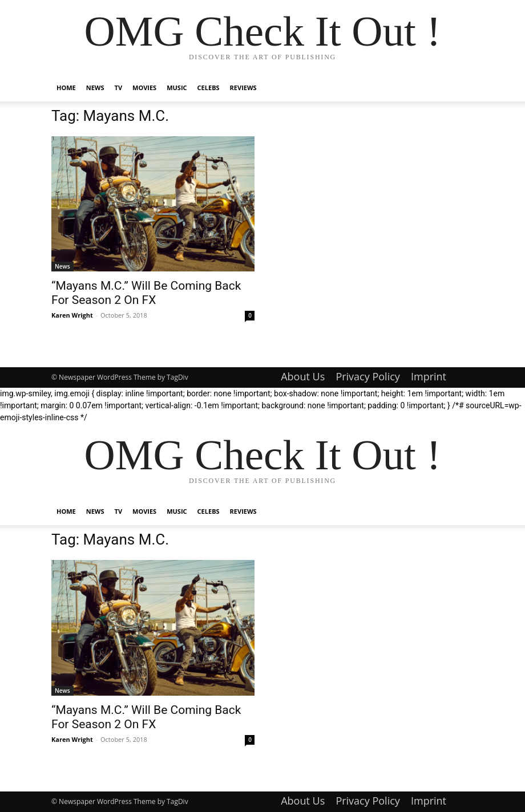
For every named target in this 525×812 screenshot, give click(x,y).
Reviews (243, 88)
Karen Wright (72, 315)
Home (66, 88)
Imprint (429, 376)
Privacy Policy (367, 376)
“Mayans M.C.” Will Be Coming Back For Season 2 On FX (146, 293)
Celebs (209, 88)
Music (177, 88)
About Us (303, 376)
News (95, 88)
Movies (144, 88)
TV (119, 88)
